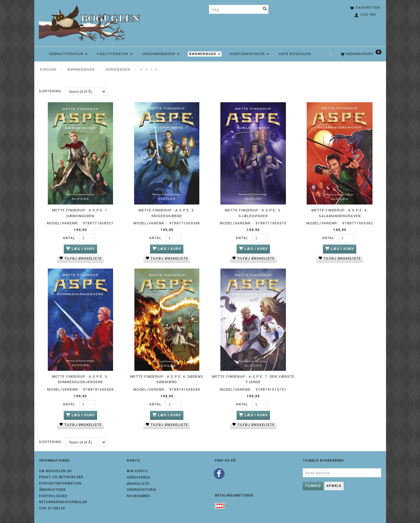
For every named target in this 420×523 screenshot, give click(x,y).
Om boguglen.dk (55, 471)
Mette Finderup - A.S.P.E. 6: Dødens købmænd (167, 379)
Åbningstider (52, 489)
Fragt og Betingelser (61, 477)
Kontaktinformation (60, 483)
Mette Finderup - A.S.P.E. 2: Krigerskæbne (167, 213)
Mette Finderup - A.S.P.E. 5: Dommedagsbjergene (80, 379)
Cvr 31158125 (52, 508)
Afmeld (334, 485)
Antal (70, 238)
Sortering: (51, 91)
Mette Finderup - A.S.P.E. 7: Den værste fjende (253, 379)
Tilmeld (313, 485)
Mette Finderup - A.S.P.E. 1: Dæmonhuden (80, 213)
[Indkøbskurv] (360, 54)
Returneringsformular (63, 502)
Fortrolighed (53, 495)
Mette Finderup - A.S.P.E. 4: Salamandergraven (340, 213)
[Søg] (265, 9)
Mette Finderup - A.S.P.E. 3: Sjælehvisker (253, 213)
